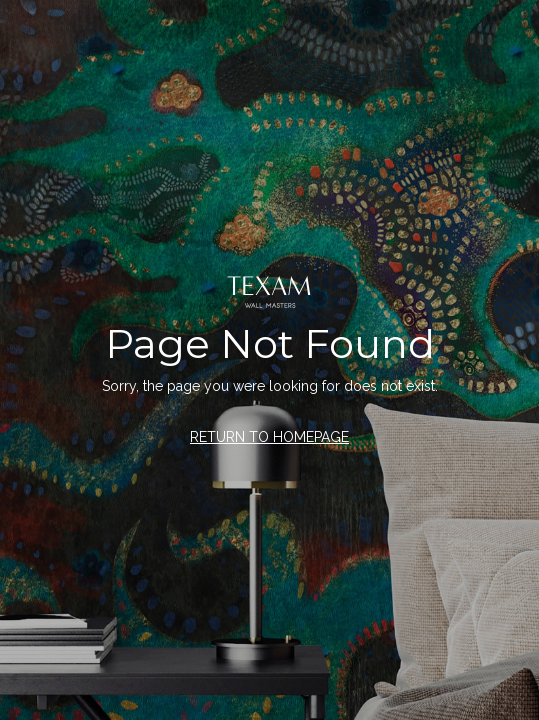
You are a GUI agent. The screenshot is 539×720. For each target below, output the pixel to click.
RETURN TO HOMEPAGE (269, 437)
